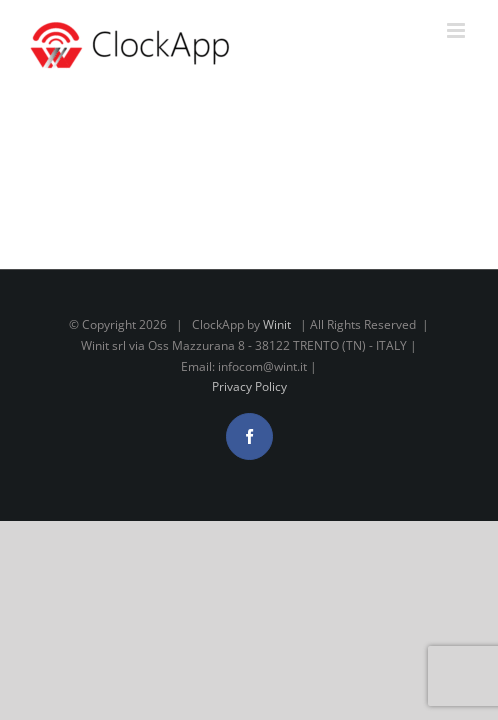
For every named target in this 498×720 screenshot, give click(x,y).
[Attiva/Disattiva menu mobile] (457, 30)
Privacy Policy (249, 436)
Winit (277, 374)
